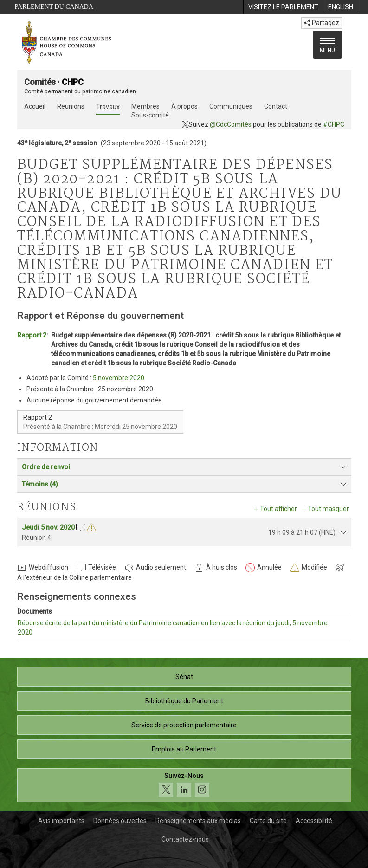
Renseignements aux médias (198, 821)
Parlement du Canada (54, 7)
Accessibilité (314, 821)
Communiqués (231, 106)
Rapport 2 (32, 335)
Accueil (35, 106)
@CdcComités (231, 124)
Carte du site (268, 821)
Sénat (184, 677)
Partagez (322, 23)
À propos (184, 106)
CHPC (73, 82)
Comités (40, 82)
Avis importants (61, 821)
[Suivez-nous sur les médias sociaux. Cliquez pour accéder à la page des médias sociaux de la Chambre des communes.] (184, 785)
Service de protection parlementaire (184, 725)
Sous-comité (150, 115)
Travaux (108, 107)
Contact (276, 106)
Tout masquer (328, 509)
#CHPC (334, 124)
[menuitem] (283, 7)
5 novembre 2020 (119, 378)
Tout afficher (278, 509)
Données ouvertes (120, 821)
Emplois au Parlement (184, 749)
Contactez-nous (185, 839)
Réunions (71, 106)
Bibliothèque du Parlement (184, 701)
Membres (145, 106)
